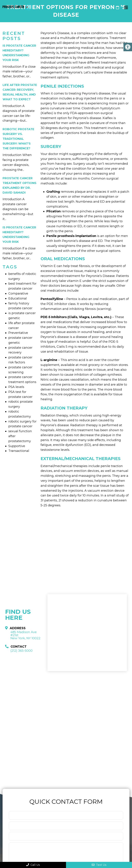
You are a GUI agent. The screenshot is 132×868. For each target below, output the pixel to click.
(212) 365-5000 (110, 8)
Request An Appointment (118, 8)
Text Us (99, 865)
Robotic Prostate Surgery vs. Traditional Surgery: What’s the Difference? (18, 139)
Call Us (33, 865)
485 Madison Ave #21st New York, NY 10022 (25, 635)
